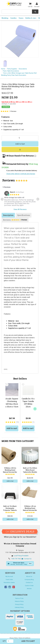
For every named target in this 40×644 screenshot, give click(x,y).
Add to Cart (20, 144)
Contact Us (27, 559)
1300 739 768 (16, 559)
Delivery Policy (19, 607)
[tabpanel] (20, 199)
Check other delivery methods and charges (21, 174)
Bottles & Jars (31, 18)
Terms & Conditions (25, 638)
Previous (2, 199)
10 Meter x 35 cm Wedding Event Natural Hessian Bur (30, 508)
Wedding (5, 18)
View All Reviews (20, 209)
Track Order (9, 580)
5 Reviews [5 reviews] (13, 111)
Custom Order (29, 586)
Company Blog (29, 580)
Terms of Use (19, 598)
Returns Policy (19, 601)
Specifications (24, 215)
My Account (9, 576)
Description (8, 215)
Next (38, 199)
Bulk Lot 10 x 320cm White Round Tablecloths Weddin (30, 470)
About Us (29, 576)
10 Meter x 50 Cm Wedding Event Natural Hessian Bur (10, 470)
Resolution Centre (9, 582)
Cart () (30, 5)
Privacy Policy (19, 604)
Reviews (15, 220)
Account (37, 5)
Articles (29, 589)
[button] (7, 385)
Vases (21, 18)
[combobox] (17, 12)
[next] (35, 409)
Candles (13, 18)
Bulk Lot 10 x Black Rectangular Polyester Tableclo (10, 508)
